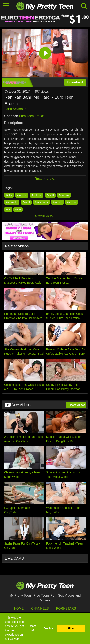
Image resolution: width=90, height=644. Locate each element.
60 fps (9, 195)
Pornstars (66, 608)
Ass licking (37, 195)
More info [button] (33, 628)
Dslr (8, 209)
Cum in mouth (41, 202)
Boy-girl (50, 195)
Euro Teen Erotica (32, 116)
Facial (18, 209)
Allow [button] (71, 628)
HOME (19, 608)
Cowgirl (26, 202)
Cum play (57, 202)
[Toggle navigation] (6, 6)
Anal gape (22, 195)
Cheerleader (12, 202)
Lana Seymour (15, 109)
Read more (45, 179)
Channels (40, 608)
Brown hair (64, 195)
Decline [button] (48, 628)
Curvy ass (72, 202)
